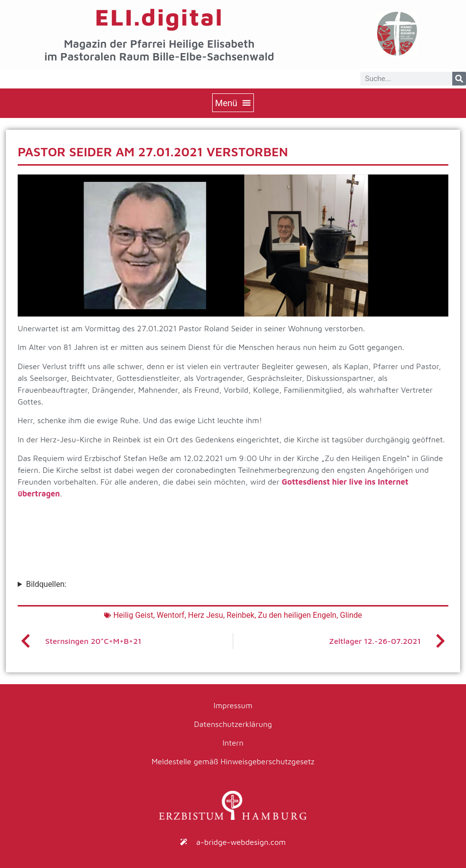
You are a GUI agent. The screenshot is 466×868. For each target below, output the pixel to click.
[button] (233, 103)
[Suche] (459, 79)
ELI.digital (159, 17)
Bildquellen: (46, 584)
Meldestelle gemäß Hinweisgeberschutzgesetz (233, 761)
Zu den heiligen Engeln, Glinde (310, 615)
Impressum (233, 705)
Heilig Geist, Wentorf (149, 615)
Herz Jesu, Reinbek (221, 615)
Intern (233, 743)
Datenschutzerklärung (233, 724)
